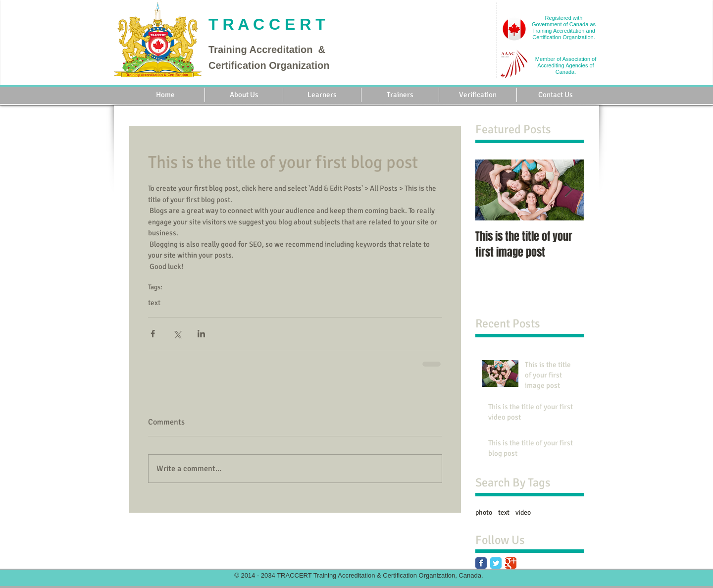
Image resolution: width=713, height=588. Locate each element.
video (523, 512)
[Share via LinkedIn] (201, 334)
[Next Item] (568, 190)
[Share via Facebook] (153, 334)
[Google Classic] (511, 563)
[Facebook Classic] (481, 563)
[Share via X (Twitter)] (177, 334)
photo (484, 512)
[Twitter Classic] (496, 563)
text (154, 303)
